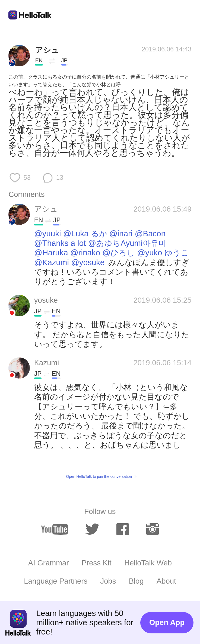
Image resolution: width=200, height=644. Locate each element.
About (166, 581)
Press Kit (97, 563)
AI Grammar (49, 563)
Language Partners (56, 581)
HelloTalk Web (148, 563)
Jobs (108, 581)
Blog (136, 581)
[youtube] (55, 529)
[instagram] (152, 529)
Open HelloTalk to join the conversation (99, 476)
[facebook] (123, 529)
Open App (167, 622)
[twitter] (92, 529)
